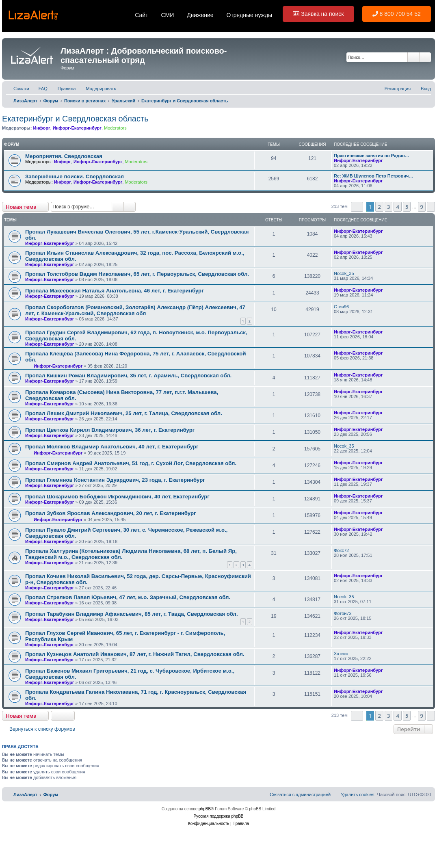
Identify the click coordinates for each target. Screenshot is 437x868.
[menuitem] (39, 89)
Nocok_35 (344, 273)
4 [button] (397, 207)
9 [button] (422, 207)
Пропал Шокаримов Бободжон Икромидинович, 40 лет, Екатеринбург (117, 497)
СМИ (168, 15)
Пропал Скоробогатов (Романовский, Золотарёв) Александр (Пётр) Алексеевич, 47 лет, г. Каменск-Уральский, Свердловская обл (135, 310)
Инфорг (41, 128)
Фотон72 (343, 613)
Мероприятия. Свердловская (64, 156)
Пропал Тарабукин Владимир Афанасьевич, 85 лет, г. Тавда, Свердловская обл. (132, 614)
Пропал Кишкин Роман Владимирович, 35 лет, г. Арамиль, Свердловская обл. (128, 376)
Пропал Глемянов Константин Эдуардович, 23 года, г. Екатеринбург (115, 480)
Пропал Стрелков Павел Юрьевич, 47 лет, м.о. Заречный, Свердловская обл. (128, 597)
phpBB (205, 809)
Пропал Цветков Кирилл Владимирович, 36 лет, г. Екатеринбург (110, 430)
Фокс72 (341, 550)
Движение (200, 15)
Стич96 (341, 307)
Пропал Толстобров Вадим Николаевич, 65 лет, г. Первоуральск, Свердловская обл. (137, 274)
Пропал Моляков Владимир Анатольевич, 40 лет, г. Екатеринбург (112, 447)
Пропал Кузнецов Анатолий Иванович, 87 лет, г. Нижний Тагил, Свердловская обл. (135, 654)
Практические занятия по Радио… (372, 156)
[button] (357, 207)
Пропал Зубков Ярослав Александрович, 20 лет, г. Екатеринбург (110, 513)
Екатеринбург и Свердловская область (75, 119)
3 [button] (388, 207)
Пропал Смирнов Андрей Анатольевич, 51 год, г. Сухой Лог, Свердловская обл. (131, 463)
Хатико (341, 654)
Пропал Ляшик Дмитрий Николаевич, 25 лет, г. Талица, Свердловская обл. (124, 413)
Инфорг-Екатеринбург (77, 128)
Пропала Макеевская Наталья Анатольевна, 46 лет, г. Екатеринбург (115, 291)
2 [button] (379, 207)
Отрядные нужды (250, 15)
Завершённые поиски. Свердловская (75, 176)
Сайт (141, 15)
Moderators (115, 128)
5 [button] (407, 207)
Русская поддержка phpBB (218, 816)
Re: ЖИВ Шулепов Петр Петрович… (373, 176)
